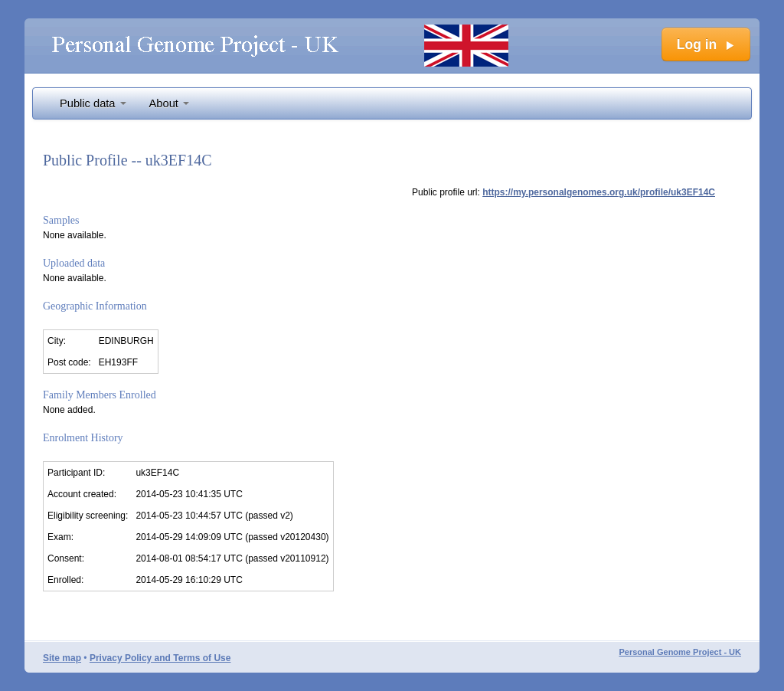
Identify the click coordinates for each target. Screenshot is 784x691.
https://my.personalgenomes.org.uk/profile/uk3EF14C (599, 192)
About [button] (169, 103)
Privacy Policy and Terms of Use (160, 658)
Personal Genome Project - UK (680, 652)
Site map (62, 658)
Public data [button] (93, 103)
